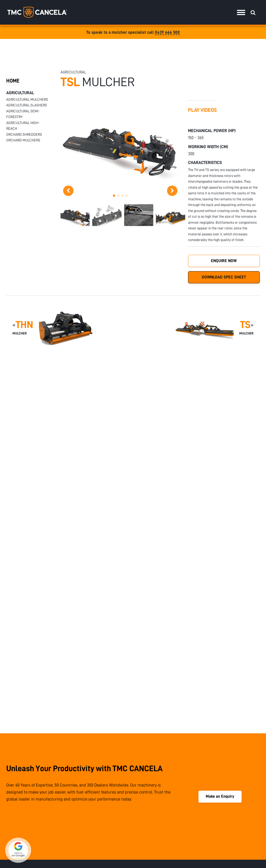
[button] (114, 196)
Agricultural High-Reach (23, 126)
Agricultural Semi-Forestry (23, 114)
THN (24, 325)
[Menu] (241, 12)
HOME (13, 81)
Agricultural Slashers (27, 105)
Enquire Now (224, 261)
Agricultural (20, 93)
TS (245, 325)
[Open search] (253, 12)
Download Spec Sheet (224, 277)
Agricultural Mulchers (27, 99)
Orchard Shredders (24, 134)
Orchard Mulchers (23, 140)
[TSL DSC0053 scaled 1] (120, 190)
